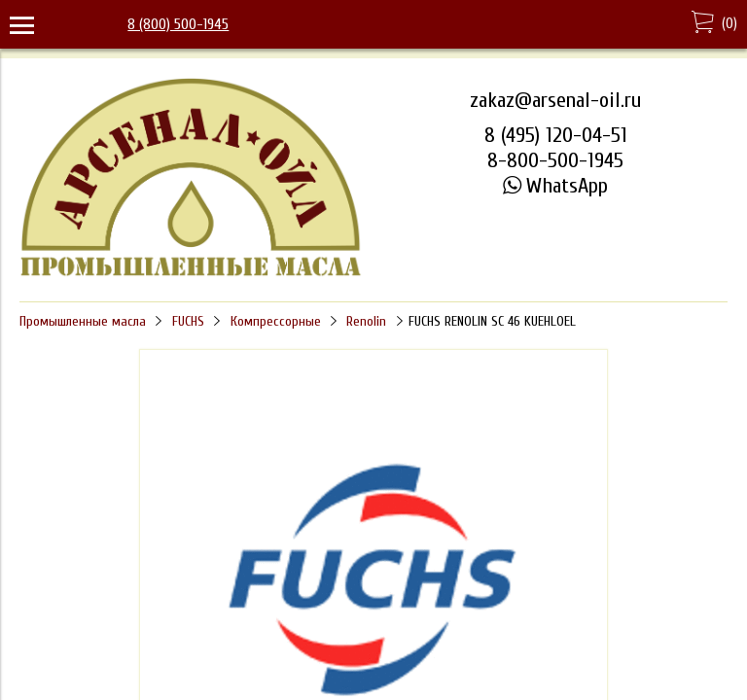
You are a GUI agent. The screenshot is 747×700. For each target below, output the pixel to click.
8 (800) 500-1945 (178, 24)
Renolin (366, 321)
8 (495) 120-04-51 (556, 135)
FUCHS (188, 321)
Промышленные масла (83, 321)
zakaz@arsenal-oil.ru (555, 100)
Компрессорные (276, 321)
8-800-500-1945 (555, 160)
